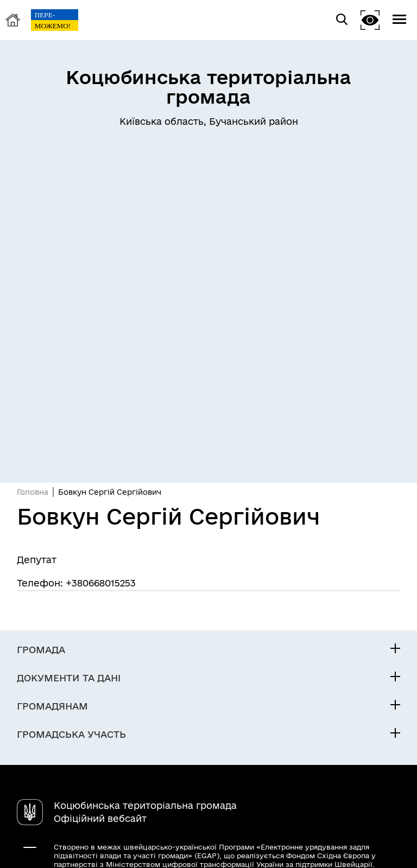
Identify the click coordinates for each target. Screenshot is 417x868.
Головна (33, 492)
